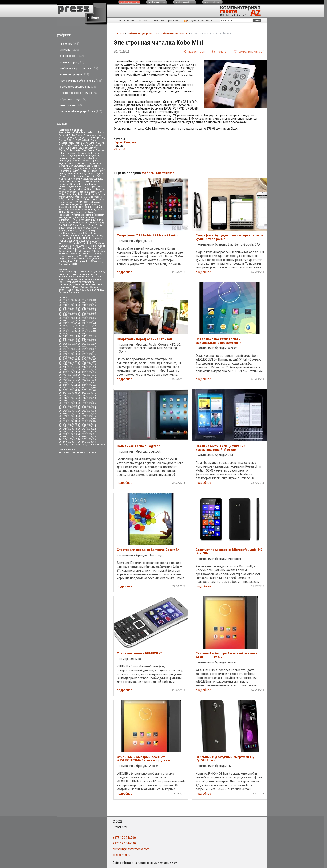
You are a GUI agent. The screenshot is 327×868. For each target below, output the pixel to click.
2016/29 (73, 434)
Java (88, 176)
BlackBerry (64, 145)
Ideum (62, 174)
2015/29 (82, 406)
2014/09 (92, 362)
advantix (92, 132)
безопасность (72, 56)
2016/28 (63, 434)
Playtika (63, 259)
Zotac (72, 254)
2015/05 (82, 390)
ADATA (76, 132)
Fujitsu (62, 163)
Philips (62, 212)
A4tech (62, 132)
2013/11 (82, 334)
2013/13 (63, 336)
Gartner (81, 163)
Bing (92, 143)
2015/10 (92, 393)
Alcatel (79, 135)
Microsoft (72, 192)
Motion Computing (68, 194)
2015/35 (63, 411)
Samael (69, 272)
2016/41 (73, 442)
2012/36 (92, 318)
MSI (85, 197)
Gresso (101, 168)
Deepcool (71, 153)
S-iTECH (90, 223)
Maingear (91, 187)
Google (78, 168)
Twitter (62, 241)
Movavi (63, 197)
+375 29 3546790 (124, 843)
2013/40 (82, 352)
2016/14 (92, 426)
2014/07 (73, 362)
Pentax (100, 210)
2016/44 (63, 445)
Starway (91, 231)
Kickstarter (64, 179)
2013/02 (73, 328)
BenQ (86, 143)
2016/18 (73, 429)
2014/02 (63, 359)
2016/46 (82, 445)
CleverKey (77, 148)
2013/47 (73, 357)
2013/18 (73, 339)
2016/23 (63, 431)
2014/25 (82, 372)
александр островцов (70, 274)
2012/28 (92, 313)
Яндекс (72, 259)
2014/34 (92, 377)
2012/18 (73, 308)
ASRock (86, 140)
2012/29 (63, 315)
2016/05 (82, 421)
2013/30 (63, 347)
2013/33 (92, 347)
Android (78, 138)
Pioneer (71, 212)
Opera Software (91, 205)
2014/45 (82, 385)
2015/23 (63, 403)
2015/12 (73, 396)
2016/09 (82, 424)
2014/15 (73, 367)
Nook (71, 202)
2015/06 (92, 390)
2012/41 (63, 323)
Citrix (68, 148)
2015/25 (82, 403)
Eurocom (63, 158)
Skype (87, 228)
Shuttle (99, 225)
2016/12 (73, 426)
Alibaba (87, 135)
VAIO (88, 241)
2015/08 (73, 393)
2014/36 (73, 380)
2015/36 (73, 411)
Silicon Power (65, 228)
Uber (69, 241)
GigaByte (96, 166)
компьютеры (72, 62)
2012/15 (82, 305)
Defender (82, 153)
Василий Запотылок (70, 277)
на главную (127, 20)
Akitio (72, 135)
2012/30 (73, 315)
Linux (85, 184)
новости (144, 20)
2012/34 (73, 318)
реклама (91, 452)
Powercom (99, 215)
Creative (100, 150)
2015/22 (92, 401)
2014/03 (73, 359)
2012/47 (82, 326)
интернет (69, 50)
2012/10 (73, 303)
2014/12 (82, 364)
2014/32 (73, 377)
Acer (69, 132)
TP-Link (87, 238)
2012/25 (63, 313)
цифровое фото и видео (79, 93)
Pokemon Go (78, 215)
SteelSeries (65, 233)
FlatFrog (63, 161)
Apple (92, 138)
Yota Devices (98, 251)
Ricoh (87, 220)
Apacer (80, 259)
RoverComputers (77, 223)
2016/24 (73, 431)
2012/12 (92, 303)
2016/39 (92, 439)
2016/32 (63, 437)
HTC (87, 171)
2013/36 (82, 349)
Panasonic (75, 210)
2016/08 (73, 424)
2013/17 (63, 339)
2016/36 (63, 439)
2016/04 (73, 421)
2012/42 (73, 323)
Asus (93, 140)
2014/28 (73, 375)
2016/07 (63, 424)
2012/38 (73, 321)
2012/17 (63, 308)
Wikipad (63, 248)
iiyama (70, 174)
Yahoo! (87, 251)
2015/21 (82, 401)
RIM (93, 220)
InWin (82, 174)
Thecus (98, 236)
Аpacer (84, 254)
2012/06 (73, 300)
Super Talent (77, 233)
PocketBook (65, 215)
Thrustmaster (66, 238)
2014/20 (73, 370)
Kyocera (91, 179)
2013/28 (82, 344)
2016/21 (82, 429)
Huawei (94, 171)
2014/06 (63, 362)
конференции (78, 452)
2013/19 (82, 339)
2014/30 (92, 375)
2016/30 (82, 434)
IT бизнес (70, 44)
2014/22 (92, 370)
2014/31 (63, 377)
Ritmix (100, 220)
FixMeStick (92, 158)
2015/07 (63, 393)
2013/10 (73, 334)
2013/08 (92, 331)
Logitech (93, 184)
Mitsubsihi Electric (87, 192)
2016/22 (92, 429)
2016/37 (73, 439)
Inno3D (72, 261)
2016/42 (82, 442)
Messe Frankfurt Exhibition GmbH (76, 189)
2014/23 (63, 372)
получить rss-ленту (198, 20)
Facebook (81, 158)
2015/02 (92, 388)
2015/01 (82, 388)
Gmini (70, 168)
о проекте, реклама (167, 20)
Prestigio (63, 217)
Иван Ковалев (86, 279)
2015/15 (63, 398)
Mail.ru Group (78, 187)
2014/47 (63, 388)
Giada (87, 166)
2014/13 (92, 364)
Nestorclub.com (168, 863)
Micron (62, 192)
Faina (62, 272)
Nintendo (86, 199)
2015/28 (73, 406)
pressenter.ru (121, 855)
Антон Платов (90, 274)
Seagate (84, 225)
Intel (76, 174)
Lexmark (63, 184)
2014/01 (92, 357)
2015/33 (82, 408)
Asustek (63, 143)
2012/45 (63, 326)
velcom (95, 241)
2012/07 (82, 300)
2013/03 (82, 328)
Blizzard (75, 145)
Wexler (101, 246)
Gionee (63, 168)
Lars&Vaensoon (94, 261)
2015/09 (82, 393)
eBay (75, 156)
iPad (101, 174)
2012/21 (63, 310)
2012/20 (92, 308)
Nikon (78, 199)
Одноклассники (94, 256)
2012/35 (82, 318)
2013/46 (63, 357)
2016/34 (82, 437)
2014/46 (92, 385)
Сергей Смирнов (94, 290)
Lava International (68, 182)
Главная (119, 34)
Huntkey (63, 261)
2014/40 (73, 382)
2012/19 (82, 308)
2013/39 (73, 352)
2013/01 (63, 328)
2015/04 (73, 390)
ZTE (78, 254)
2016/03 (63, 421)
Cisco (62, 148)
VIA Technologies (85, 243)
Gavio (89, 163)
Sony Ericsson (79, 231)
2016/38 (82, 439)
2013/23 (73, 341)
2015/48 (73, 419)
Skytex (95, 228)
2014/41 (82, 382)
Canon (92, 145)
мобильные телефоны (174, 34)
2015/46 (92, 416)
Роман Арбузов (81, 287)
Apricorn (100, 138)
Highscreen (65, 171)
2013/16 (92, 336)
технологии (71, 105)
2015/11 (63, 396)
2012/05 (63, 300)
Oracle (69, 207)
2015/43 (63, 416)
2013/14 (73, 336)
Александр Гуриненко (92, 272)
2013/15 (82, 336)
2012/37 (63, 321)
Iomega (90, 174)
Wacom (68, 246)
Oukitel (89, 207)
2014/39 (63, 382)
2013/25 (92, 341)
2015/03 (63, 390)
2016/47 (92, 445)
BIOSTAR (100, 143)
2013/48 (82, 357)
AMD (71, 138)
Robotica (63, 223)
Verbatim (64, 243)
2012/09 (63, 303)
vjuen (77, 272)
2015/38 (92, 411)
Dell (90, 153)
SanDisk (63, 225)
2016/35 (92, 437)
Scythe (76, 225)
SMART (63, 231)
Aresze (89, 259)
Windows (82, 248)
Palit (66, 210)
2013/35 (73, 349)
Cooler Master (74, 150)
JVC (98, 176)
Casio (99, 145)
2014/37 (82, 380)
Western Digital (89, 246)
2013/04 (92, 328)
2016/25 (82, 431)
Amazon (63, 138)
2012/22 (73, 310)
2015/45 (82, 416)
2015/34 (92, 408)
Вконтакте (72, 256)
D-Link (62, 153)
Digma (62, 156)
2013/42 (63, 354)
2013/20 (92, 339)
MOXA (71, 197)
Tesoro (74, 264)
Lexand (96, 182)
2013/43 (73, 354)
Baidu (71, 143)
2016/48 (101, 445)
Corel (84, 150)
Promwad (91, 217)
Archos (62, 140)
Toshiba (78, 238)
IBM (101, 171)
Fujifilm (95, 161)
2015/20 (73, 401)
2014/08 (82, 362)
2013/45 (92, 354)
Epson (96, 156)
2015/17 (82, 398)
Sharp (92, 225)
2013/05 (63, 331)
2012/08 (92, 300)
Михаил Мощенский (84, 285)
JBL (93, 176)
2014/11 (73, 364)
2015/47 (63, 419)
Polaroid (89, 215)
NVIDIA (79, 202)
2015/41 (82, 414)
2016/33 (73, 437)
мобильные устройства (79, 68)
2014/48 (73, 388)
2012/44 (92, 323)
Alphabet (97, 135)
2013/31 (73, 347)
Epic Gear (98, 259)
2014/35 (63, 380)
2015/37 (82, 411)
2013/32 (82, 347)
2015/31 (63, 408)
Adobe (84, 132)
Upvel (82, 241)
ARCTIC (71, 140)
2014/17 (82, 367)
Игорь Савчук (74, 282)
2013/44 (82, 354)
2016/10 (92, 424)
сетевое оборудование (78, 87)
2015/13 (82, 396)
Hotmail (76, 171)
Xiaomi (69, 251)
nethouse (69, 199)
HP (82, 171)
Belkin (79, 143)
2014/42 (92, 382)
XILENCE (78, 251)
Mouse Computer (96, 194)
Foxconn (76, 161)
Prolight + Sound (77, 217)
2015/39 (63, 414)
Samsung (100, 223)
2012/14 (73, 305)
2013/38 (63, 352)
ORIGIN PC (79, 207)
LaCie (99, 179)
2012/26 (73, 313)
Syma (94, 233)
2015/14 (92, 396)
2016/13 (82, 426)
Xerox (62, 251)
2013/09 (63, 334)
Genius (73, 166)
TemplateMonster (78, 236)
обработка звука (73, 99)
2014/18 (92, 367)
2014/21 (82, 370)
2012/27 (82, 313)
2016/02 (92, 419)
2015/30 (92, 406)
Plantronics (81, 212)
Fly (70, 161)
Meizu (100, 187)
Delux (96, 153)
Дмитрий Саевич (68, 279)
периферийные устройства (81, 111)
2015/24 (73, 403)
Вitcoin (62, 256)
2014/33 (82, 377)
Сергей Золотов (76, 290)
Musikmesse (95, 197)
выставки (64, 452)
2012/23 (82, 310)
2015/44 (73, 416)
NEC (61, 199)
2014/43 (63, 385)
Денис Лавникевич (92, 277)
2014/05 (92, 359)
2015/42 (92, 414)
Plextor (91, 212)
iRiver (70, 176)
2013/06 (73, 331)
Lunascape (65, 187)
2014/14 (63, 367)
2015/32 (73, 408)
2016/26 (92, 431)
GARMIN (71, 163)
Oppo (62, 207)
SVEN (88, 233)
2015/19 (63, 401)
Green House (89, 168)
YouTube (63, 254)
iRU (75, 176)
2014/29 (82, 375)
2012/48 (92, 326)
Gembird (63, 166)
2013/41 (92, 352)
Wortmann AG (95, 248)
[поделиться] (194, 51)
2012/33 (63, 318)
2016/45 (73, 445)
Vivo (61, 246)
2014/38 (92, 380)
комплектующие (75, 74)
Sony (69, 231)
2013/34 (63, 349)
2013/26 (63, 344)
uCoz (75, 241)
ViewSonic (99, 243)
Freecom (85, 161)
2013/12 (92, 334)
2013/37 (92, 349)
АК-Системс (95, 254)
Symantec (64, 236)
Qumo (74, 220)
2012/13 (63, 305)
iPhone (62, 176)
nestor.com (129, 2)
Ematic (89, 156)
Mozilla (79, 197)
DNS (69, 156)
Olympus (71, 205)
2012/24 (92, 310)
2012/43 (82, 323)
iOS (96, 174)
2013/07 (82, 331)
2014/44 (73, 385)
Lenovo (88, 182)
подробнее (125, 272)
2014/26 (92, 372)
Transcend (97, 238)
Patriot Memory (88, 210)
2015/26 (92, 403)
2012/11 (82, 303)
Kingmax (81, 261)
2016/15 (63, 429)
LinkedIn (77, 184)
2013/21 (63, 341)
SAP (70, 225)
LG (70, 184)
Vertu (72, 243)
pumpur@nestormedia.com (131, 849)
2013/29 (92, 344)
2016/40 (63, 442)
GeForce (97, 163)
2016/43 (92, 442)
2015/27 (63, 406)
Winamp (72, 248)
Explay (72, 158)
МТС (81, 256)
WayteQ (76, 246)
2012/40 (92, 321)
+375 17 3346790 (124, 838)
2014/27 (63, 375)
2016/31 (92, 434)
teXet (91, 236)
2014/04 (82, 359)
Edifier (81, 156)
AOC (85, 138)
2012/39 (82, 321)
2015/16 (73, 398)
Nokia (95, 199)
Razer (81, 220)
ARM (79, 140)
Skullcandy (78, 228)
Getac (80, 166)
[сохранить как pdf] (249, 51)
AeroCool (63, 135)
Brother (84, 145)
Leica (81, 182)
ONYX (79, 205)
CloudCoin (88, 148)
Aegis (101, 132)
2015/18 (92, 398)
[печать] (219, 51)
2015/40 (73, 414)
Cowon (91, 150)
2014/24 (73, 372)
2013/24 (82, 341)
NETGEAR (64, 264)
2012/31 (82, 315)
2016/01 (82, 419)
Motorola (82, 194)
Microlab (99, 189)
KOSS (83, 179)
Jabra (81, 176)
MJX (100, 192)
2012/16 (92, 305)
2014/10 (63, 364)
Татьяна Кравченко (69, 292)
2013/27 (73, 344)
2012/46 (73, 326)
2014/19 (63, 370)
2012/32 (92, 315)
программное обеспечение (81, 81)
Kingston (75, 179)
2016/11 (63, 426)
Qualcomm (64, 220)
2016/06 (92, 421)
